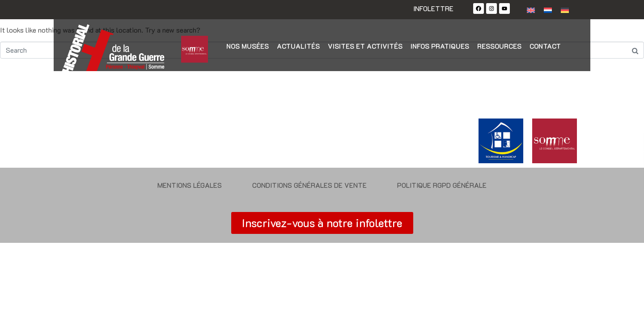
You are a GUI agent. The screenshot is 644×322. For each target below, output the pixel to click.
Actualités (298, 46)
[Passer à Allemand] (565, 10)
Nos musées (248, 46)
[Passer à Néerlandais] (548, 10)
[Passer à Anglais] (531, 10)
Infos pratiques (440, 46)
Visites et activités (365, 46)
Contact (545, 46)
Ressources (499, 46)
